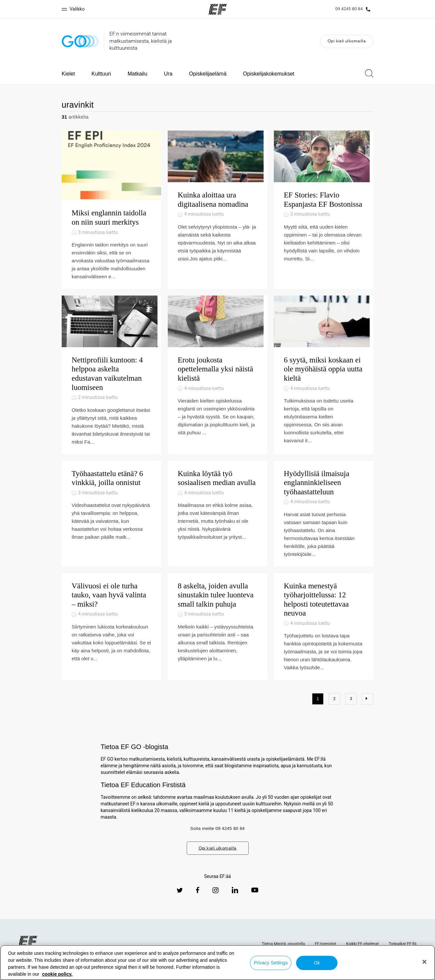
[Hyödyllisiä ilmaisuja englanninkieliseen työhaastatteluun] (324, 529)
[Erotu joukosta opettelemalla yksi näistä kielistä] (217, 383)
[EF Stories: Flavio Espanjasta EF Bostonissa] (324, 210)
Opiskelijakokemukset (269, 74)
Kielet (68, 74)
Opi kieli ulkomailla (347, 41)
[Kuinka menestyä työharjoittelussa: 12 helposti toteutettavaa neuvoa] (324, 642)
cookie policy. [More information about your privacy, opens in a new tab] (57, 974)
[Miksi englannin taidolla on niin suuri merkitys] (111, 210)
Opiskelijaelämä (208, 74)
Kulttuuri (101, 74)
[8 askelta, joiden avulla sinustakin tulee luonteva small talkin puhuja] (217, 642)
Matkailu (138, 74)
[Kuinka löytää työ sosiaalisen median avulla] (217, 529)
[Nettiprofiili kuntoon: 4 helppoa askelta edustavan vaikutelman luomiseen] (111, 383)
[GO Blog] (80, 41)
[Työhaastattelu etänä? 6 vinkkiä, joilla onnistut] (111, 529)
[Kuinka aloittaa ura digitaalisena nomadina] (217, 210)
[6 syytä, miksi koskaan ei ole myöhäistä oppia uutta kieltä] (324, 383)
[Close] (424, 962)
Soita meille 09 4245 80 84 (217, 844)
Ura (168, 74)
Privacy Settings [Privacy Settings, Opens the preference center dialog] (271, 963)
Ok (317, 963)
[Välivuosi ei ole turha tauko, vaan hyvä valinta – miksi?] (111, 642)
